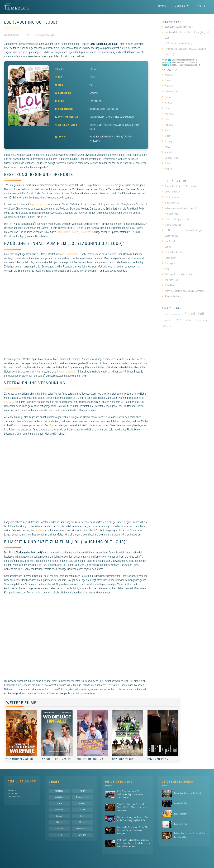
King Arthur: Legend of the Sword (179, 186)
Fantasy (167, 103)
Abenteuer (168, 75)
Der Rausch (169, 241)
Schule (188, 320)
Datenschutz (13, 790)
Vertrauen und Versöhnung (180, 43)
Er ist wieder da (171, 203)
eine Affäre (10, 402)
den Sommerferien (71, 254)
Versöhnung (201, 320)
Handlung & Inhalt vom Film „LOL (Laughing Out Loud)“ (187, 35)
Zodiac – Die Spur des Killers (177, 219)
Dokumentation (171, 92)
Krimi (166, 130)
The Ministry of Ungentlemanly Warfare (35, 759)
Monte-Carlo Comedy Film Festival (75, 232)
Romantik (168, 152)
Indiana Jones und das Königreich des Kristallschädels (181, 211)
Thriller (167, 163)
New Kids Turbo (123, 759)
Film (131, 681)
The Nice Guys (170, 280)
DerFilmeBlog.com (22, 782)
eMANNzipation (158, 759)
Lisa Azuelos (107, 185)
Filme (166, 108)
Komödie (94, 93)
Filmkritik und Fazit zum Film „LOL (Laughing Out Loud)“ (186, 52)
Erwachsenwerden (66, 372)
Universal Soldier (171, 192)
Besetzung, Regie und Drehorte (179, 27)
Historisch (168, 114)
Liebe (39, 530)
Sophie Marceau (38, 204)
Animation (168, 86)
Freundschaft (194, 314)
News (202, 6)
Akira (166, 269)
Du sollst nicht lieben (173, 252)
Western (167, 169)
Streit (52, 425)
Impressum (13, 793)
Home (162, 6)
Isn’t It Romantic (171, 197)
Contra (167, 247)
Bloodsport (169, 263)
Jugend (167, 320)
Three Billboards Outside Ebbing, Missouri (183, 291)
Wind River (168, 285)
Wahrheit (167, 326)
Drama (167, 97)
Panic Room (169, 258)
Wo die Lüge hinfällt (56, 759)
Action (166, 81)
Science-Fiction (171, 158)
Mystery (167, 141)
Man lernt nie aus (171, 225)
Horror (166, 119)
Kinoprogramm (14, 797)
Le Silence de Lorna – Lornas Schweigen (182, 230)
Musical (167, 136)
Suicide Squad (170, 236)
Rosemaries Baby (172, 296)
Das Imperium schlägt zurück (177, 274)
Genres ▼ (182, 6)
